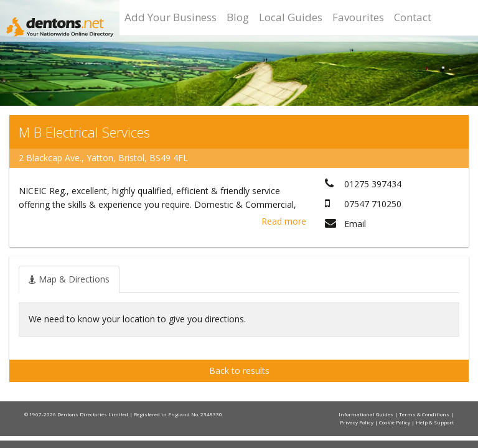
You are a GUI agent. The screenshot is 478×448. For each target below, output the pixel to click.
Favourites (358, 17)
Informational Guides (367, 414)
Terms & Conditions (425, 414)
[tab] (69, 279)
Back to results (239, 371)
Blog (238, 17)
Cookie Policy (395, 422)
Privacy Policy (357, 422)
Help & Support (435, 422)
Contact (413, 17)
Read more (284, 221)
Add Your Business (171, 17)
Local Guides (291, 17)
